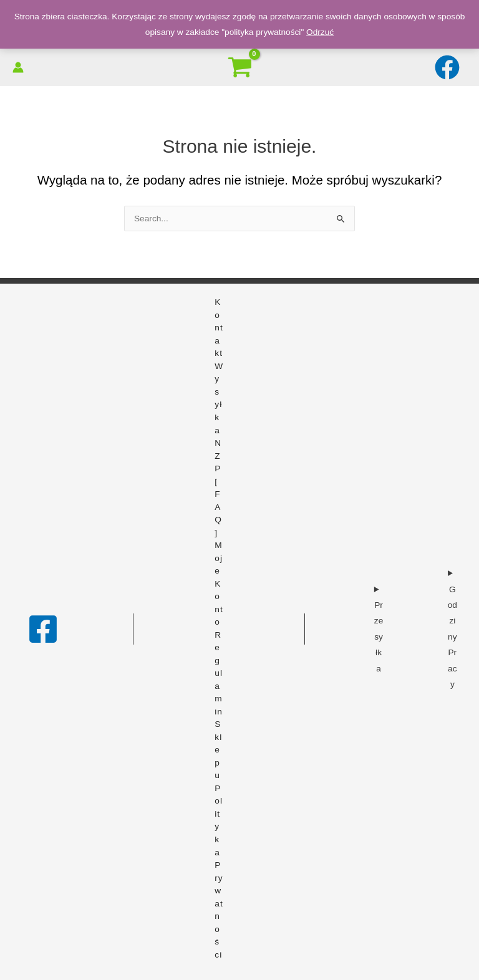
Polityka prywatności (219, 872)
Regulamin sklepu (219, 705)
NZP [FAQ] (218, 488)
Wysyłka (219, 398)
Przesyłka (379, 637)
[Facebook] (43, 629)
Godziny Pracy (452, 637)
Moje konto (219, 584)
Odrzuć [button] (320, 32)
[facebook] (449, 67)
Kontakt (219, 328)
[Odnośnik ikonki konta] (18, 67)
